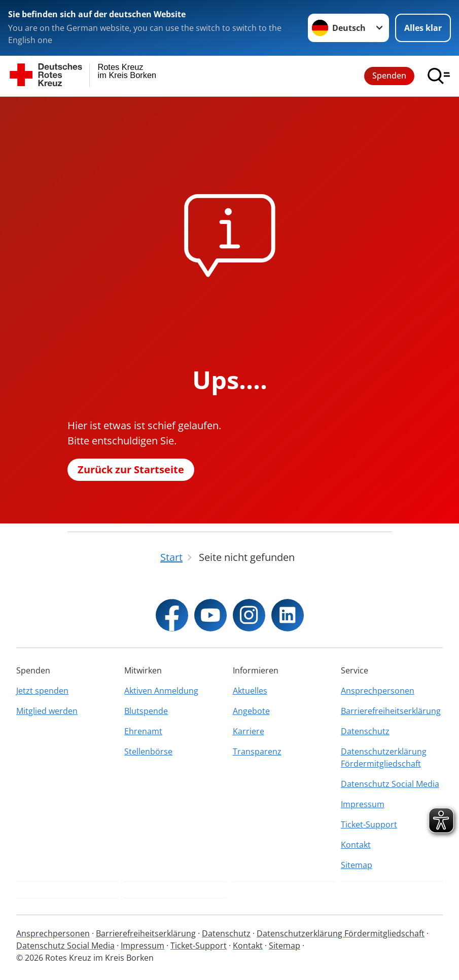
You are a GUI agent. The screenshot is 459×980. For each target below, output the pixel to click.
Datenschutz (365, 731)
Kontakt (356, 845)
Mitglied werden (47, 711)
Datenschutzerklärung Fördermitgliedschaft (384, 758)
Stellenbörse (148, 751)
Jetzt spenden (42, 691)
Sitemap (357, 865)
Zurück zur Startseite (131, 469)
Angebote (251, 711)
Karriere (249, 731)
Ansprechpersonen (378, 691)
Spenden (389, 76)
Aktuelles (250, 691)
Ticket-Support (369, 824)
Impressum (363, 804)
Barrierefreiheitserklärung (391, 711)
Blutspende (146, 711)
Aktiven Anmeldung (161, 691)
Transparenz (257, 751)
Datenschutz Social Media (390, 784)
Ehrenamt (143, 731)
